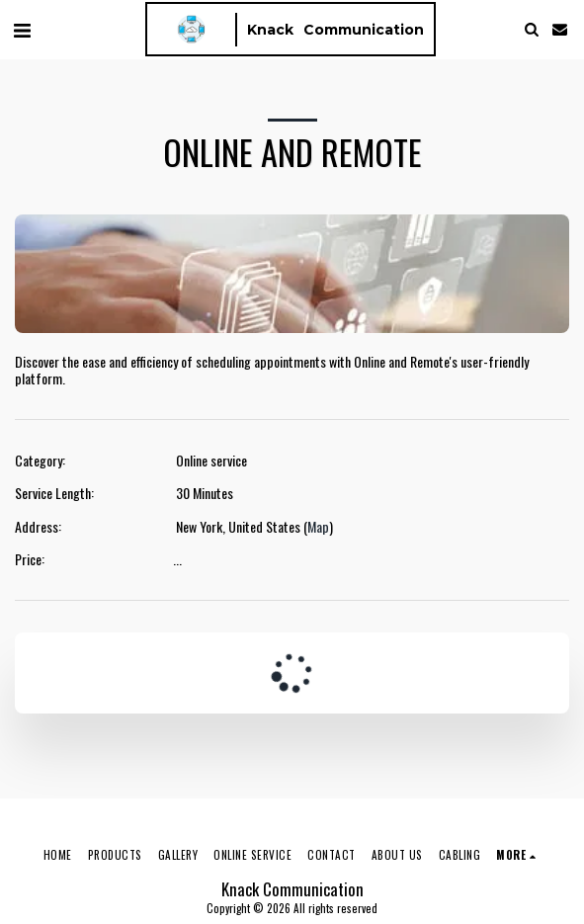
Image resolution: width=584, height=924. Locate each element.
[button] (22, 29)
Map (318, 526)
